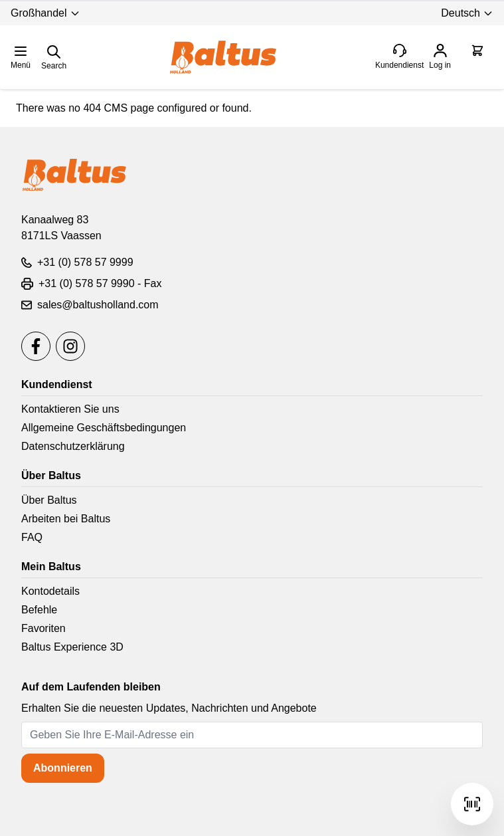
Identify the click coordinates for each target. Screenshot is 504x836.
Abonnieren (63, 768)
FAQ (32, 537)
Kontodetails (50, 591)
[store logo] (223, 57)
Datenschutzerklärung (73, 446)
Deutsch (467, 13)
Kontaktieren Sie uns (70, 409)
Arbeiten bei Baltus (66, 519)
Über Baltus (49, 500)
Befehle (39, 610)
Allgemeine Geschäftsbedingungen (104, 428)
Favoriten (43, 628)
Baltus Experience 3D (72, 647)
